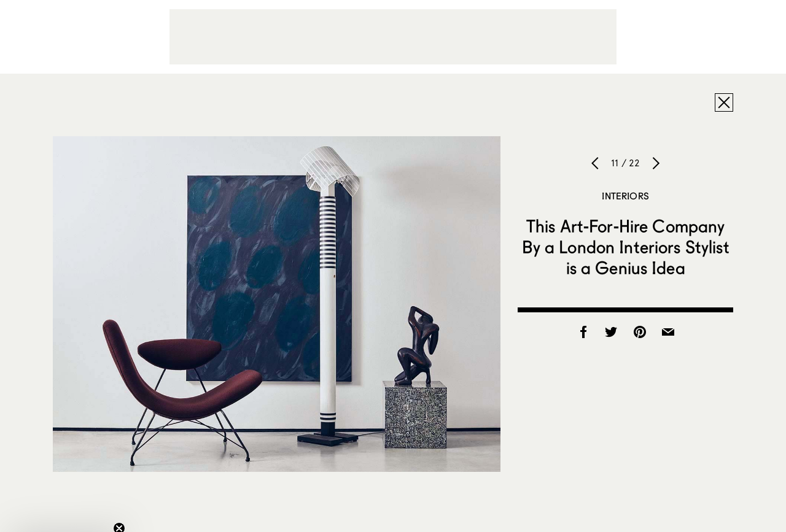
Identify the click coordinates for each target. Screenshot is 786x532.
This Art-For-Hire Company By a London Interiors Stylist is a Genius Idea (626, 247)
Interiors (625, 196)
